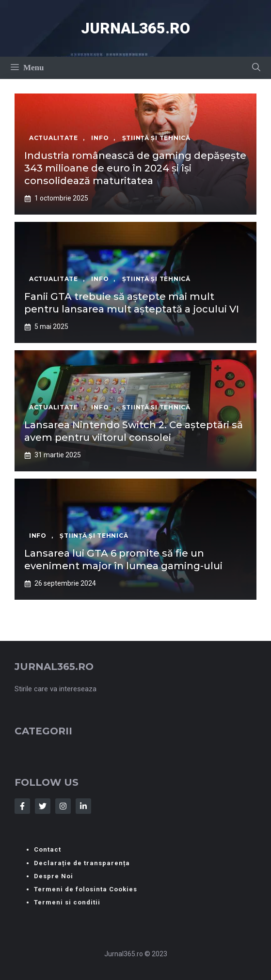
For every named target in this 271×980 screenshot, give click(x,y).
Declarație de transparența (82, 863)
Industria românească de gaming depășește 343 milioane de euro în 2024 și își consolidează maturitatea (135, 168)
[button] (256, 68)
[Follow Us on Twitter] (43, 806)
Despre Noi (54, 876)
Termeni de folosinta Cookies (86, 889)
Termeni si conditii (67, 902)
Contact (48, 849)
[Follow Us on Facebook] (22, 806)
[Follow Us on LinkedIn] (83, 806)
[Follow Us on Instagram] (63, 806)
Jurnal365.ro (135, 28)
